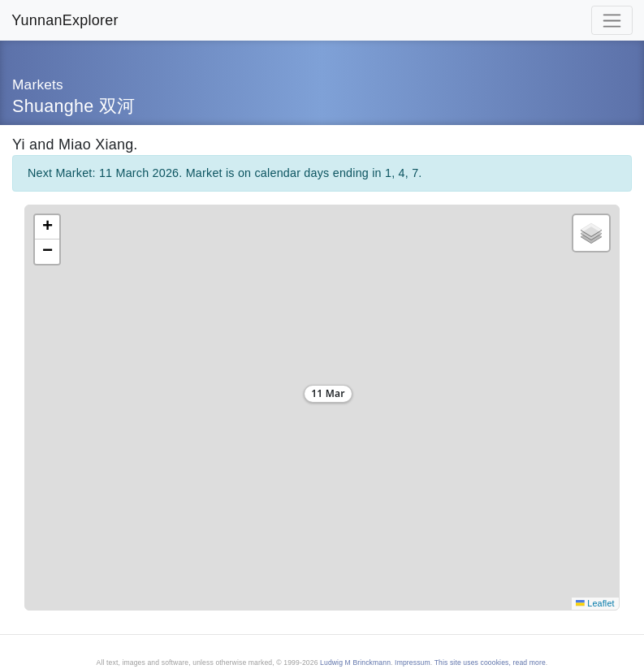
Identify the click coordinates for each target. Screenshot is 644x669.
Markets (38, 84)
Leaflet (595, 603)
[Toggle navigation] (612, 20)
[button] (322, 396)
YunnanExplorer (65, 20)
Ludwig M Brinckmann (355, 663)
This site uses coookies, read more (490, 663)
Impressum (413, 663)
